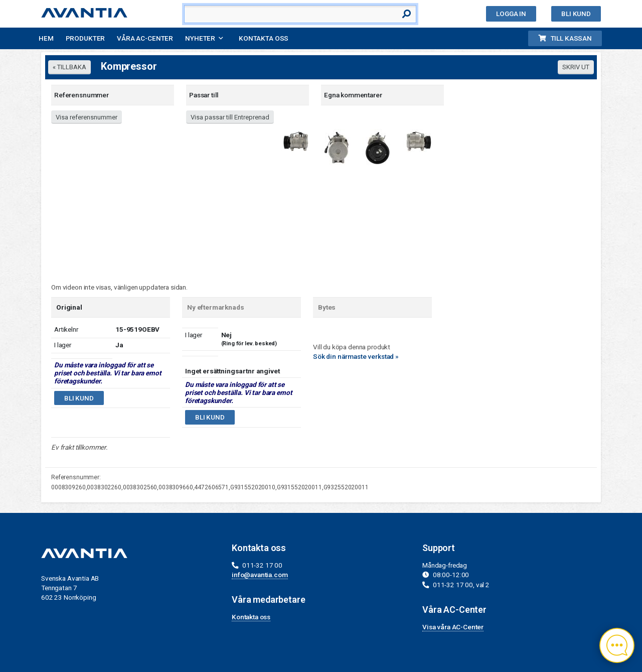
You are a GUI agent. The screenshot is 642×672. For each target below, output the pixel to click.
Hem (46, 38)
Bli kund (576, 14)
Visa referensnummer (87, 117)
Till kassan (565, 38)
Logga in (511, 14)
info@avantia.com (260, 575)
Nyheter (200, 38)
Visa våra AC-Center (453, 627)
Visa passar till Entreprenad (230, 117)
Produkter (86, 38)
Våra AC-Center (145, 38)
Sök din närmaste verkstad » (356, 356)
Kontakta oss (264, 38)
